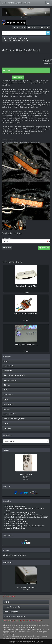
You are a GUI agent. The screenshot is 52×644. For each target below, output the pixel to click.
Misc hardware (8, 404)
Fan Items (7, 409)
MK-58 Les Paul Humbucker (26, 587)
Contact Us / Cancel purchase (15, 617)
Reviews (7, 248)
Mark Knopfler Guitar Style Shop (16, 3)
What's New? (8, 563)
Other (6, 390)
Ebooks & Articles (9, 414)
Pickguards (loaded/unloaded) (14, 375)
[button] (5, 12)
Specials (6, 450)
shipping (50, 63)
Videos (6, 424)
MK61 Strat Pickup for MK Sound (16, 40)
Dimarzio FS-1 (21, 129)
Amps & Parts (8, 395)
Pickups (25, 38)
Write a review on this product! (16, 555)
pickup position (7, 238)
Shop (9, 38)
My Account (44, 28)
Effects (6, 399)
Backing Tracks (9, 366)
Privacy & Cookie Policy (13, 607)
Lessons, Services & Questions (14, 419)
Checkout (32, 28)
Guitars (6, 361)
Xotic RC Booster (26, 475)
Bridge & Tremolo (10, 380)
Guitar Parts (17, 38)
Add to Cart (18, 77)
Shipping (7, 602)
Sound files (7, 428)
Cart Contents (19, 28)
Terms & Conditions (11, 612)
